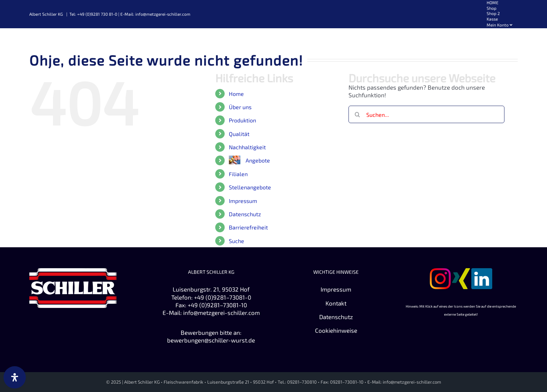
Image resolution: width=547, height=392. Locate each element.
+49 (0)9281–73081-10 (217, 305)
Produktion (242, 120)
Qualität (239, 134)
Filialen (238, 174)
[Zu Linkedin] (482, 272)
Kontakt (336, 303)
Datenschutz (245, 214)
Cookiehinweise (336, 330)
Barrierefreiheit (248, 227)
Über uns (240, 107)
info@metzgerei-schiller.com (222, 312)
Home (236, 94)
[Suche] (357, 114)
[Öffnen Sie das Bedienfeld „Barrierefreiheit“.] (15, 377)
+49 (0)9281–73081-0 (223, 297)
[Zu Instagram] (440, 272)
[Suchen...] (426, 114)
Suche (237, 241)
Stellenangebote (250, 187)
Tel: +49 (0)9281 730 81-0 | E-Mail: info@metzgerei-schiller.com (130, 14)
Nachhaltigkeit (247, 147)
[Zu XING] (461, 272)
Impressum (243, 201)
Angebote (258, 160)
